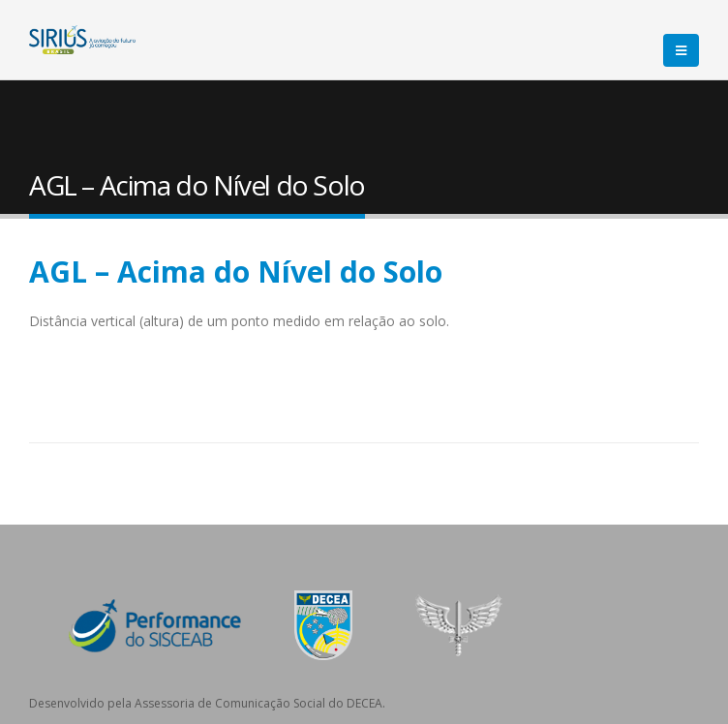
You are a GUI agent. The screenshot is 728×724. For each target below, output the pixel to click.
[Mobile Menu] (681, 50)
